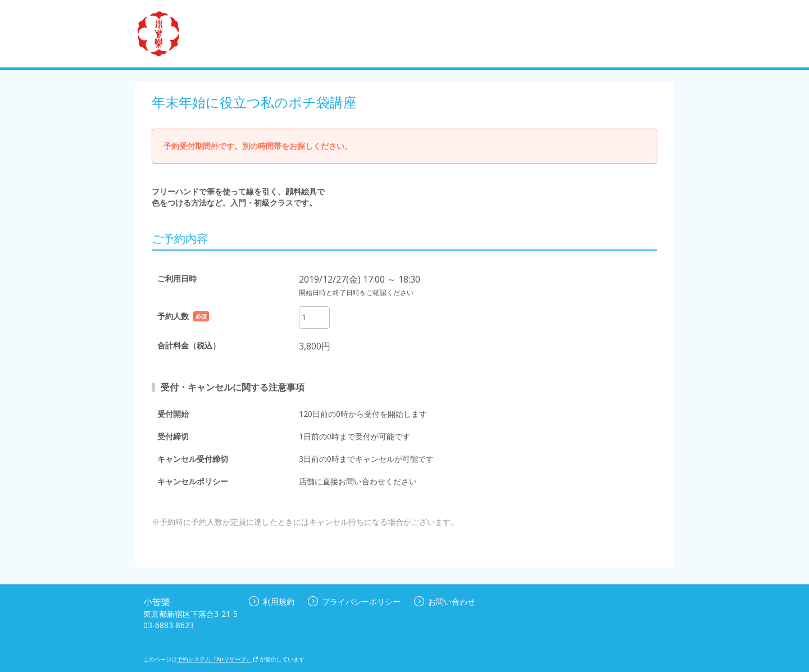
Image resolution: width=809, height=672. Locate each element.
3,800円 (315, 346)
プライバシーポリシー (354, 601)
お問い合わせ (445, 601)
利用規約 (272, 601)
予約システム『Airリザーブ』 (218, 659)
